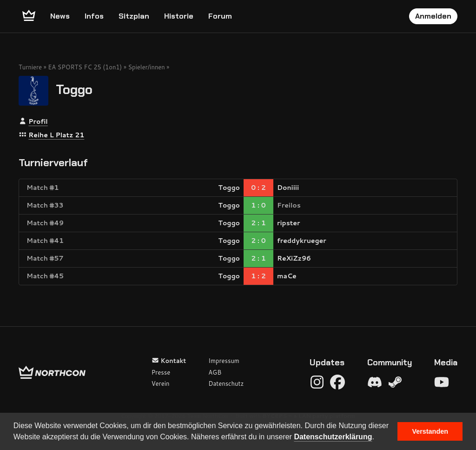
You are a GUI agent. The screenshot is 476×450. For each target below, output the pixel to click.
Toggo (74, 89)
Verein (161, 383)
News (60, 16)
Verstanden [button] (430, 431)
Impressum (224, 361)
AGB (215, 372)
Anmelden (433, 16)
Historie (179, 16)
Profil (38, 121)
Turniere (30, 67)
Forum (220, 16)
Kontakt (169, 361)
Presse (161, 372)
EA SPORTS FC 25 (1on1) (85, 67)
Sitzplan (134, 16)
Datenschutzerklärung (333, 437)
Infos (94, 16)
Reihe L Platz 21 (56, 135)
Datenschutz (226, 383)
